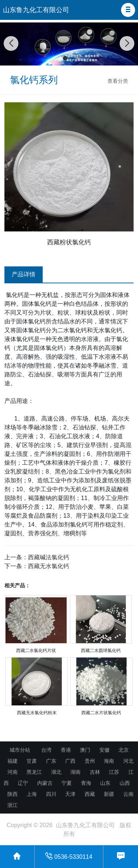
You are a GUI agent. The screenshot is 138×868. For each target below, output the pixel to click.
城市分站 (20, 750)
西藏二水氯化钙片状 (36, 651)
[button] (128, 10)
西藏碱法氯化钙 (49, 557)
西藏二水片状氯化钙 (101, 713)
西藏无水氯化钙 (49, 566)
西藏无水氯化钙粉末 (37, 713)
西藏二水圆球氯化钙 (101, 651)
